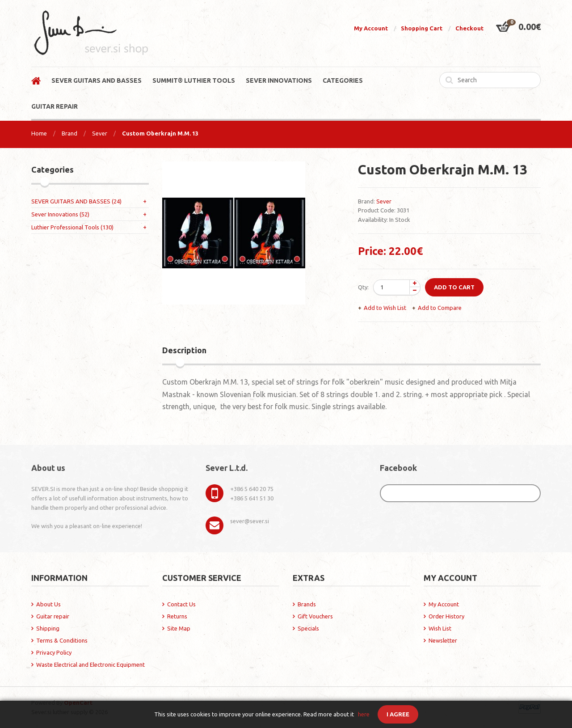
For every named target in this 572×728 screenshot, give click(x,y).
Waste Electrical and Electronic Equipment (90, 665)
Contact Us (181, 604)
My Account (371, 28)
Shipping (48, 628)
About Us (48, 604)
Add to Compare (440, 308)
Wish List (440, 628)
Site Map (179, 628)
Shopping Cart (422, 28)
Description (184, 350)
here (364, 714)
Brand (69, 133)
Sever (100, 133)
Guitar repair (53, 616)
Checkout (469, 28)
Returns (177, 616)
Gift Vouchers (315, 616)
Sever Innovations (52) (60, 214)
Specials (308, 628)
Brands (307, 604)
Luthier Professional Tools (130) (72, 227)
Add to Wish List (385, 308)
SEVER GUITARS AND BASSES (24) (76, 201)
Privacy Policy (54, 652)
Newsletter (443, 640)
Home (39, 133)
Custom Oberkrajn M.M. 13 (160, 133)
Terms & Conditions (62, 640)
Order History (446, 616)
